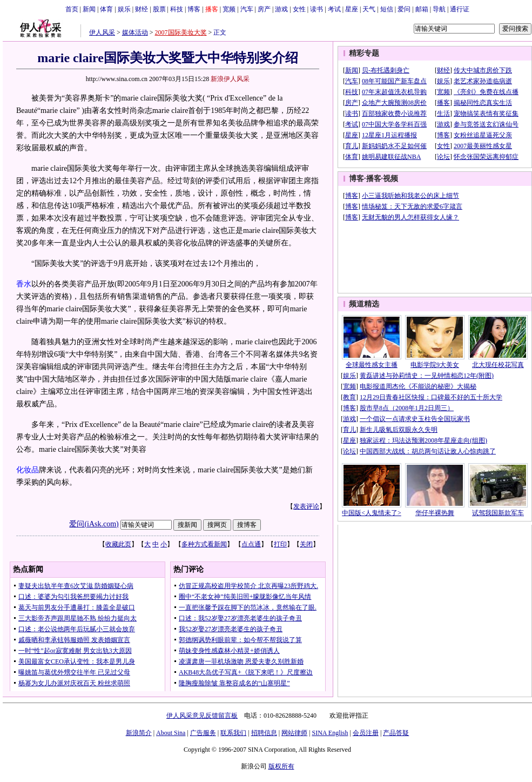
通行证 (460, 9)
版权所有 (281, 766)
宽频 (229, 9)
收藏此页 (118, 544)
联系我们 (233, 733)
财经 (142, 9)
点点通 (251, 544)
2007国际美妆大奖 (181, 32)
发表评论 (306, 506)
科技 (177, 9)
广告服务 (203, 733)
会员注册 (366, 733)
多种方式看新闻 (204, 544)
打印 (280, 544)
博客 (194, 9)
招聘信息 (264, 733)
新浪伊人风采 (230, 79)
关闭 (306, 544)
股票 (159, 9)
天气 (369, 9)
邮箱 (422, 9)
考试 (334, 9)
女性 (299, 9)
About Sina (171, 733)
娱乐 (124, 9)
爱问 (404, 9)
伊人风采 (102, 32)
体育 (106, 9)
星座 (352, 9)
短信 (387, 9)
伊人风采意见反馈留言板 (202, 716)
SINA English (330, 733)
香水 (24, 284)
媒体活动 (135, 32)
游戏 (281, 9)
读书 (316, 9)
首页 (72, 9)
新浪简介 (139, 733)
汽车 (247, 9)
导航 (439, 9)
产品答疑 (396, 733)
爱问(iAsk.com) (94, 524)
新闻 (89, 9)
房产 (264, 9)
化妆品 (28, 470)
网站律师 (294, 733)
